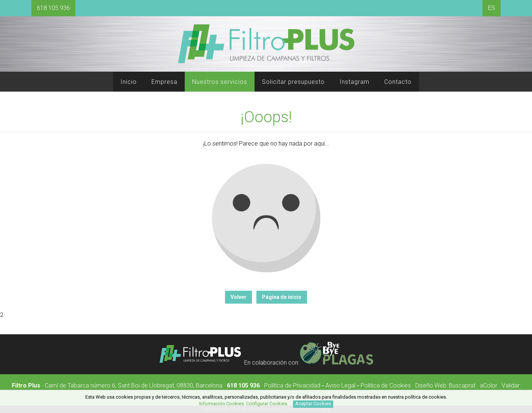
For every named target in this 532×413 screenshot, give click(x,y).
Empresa (164, 82)
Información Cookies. (222, 404)
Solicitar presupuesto (293, 82)
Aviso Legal (340, 385)
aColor (489, 385)
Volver (238, 297)
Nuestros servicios (220, 82)
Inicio (129, 82)
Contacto (398, 82)
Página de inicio (282, 297)
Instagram (354, 82)
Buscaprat (462, 385)
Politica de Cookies (386, 385)
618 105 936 (53, 8)
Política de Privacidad (292, 385)
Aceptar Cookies (313, 404)
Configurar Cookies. (268, 404)
